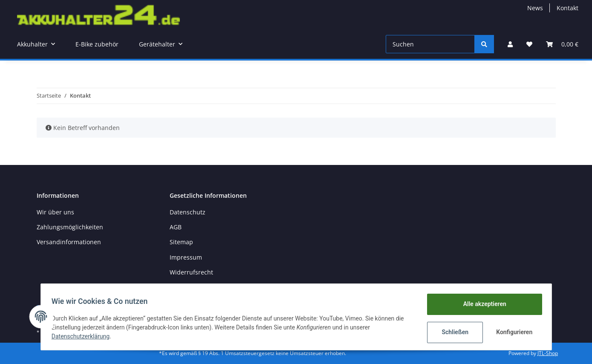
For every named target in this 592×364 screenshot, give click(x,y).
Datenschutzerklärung (84, 336)
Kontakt (567, 8)
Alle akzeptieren (482, 304)
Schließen (452, 332)
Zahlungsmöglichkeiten (70, 227)
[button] (510, 44)
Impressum (186, 257)
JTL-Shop (548, 353)
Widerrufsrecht (191, 272)
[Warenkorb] (562, 44)
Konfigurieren (513, 332)
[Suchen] (430, 44)
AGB (176, 227)
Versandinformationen (69, 242)
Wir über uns (55, 212)
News (535, 8)
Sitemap (181, 242)
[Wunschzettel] (529, 44)
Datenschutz (188, 212)
